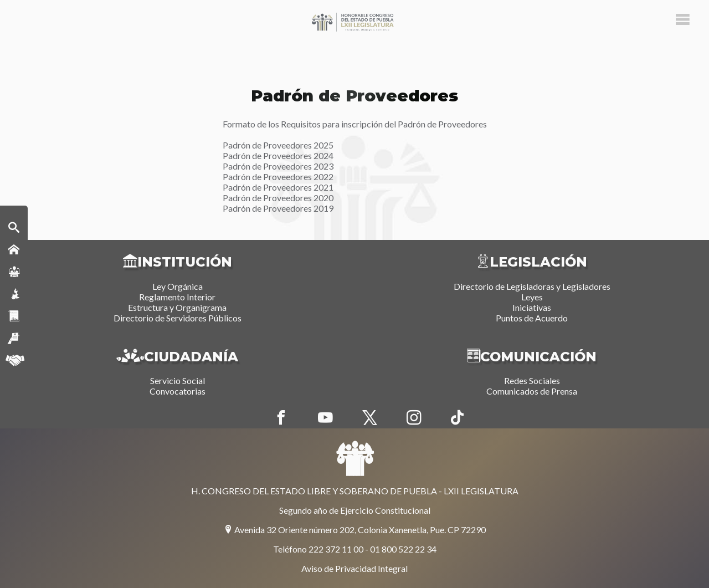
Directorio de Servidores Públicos (178, 318)
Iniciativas (532, 307)
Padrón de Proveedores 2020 (278, 198)
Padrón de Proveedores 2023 (278, 166)
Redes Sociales (532, 380)
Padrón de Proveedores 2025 (278, 145)
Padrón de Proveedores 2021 (278, 187)
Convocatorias (178, 391)
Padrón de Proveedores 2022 (278, 177)
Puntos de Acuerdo (532, 318)
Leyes (532, 297)
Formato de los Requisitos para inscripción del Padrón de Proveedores (355, 124)
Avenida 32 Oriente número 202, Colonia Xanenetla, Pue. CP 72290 (355, 530)
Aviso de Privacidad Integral (354, 568)
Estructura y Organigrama (177, 307)
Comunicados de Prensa (532, 391)
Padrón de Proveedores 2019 (278, 208)
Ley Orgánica (178, 286)
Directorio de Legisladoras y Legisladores (532, 286)
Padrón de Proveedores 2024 (278, 155)
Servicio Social (178, 380)
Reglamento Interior (177, 297)
